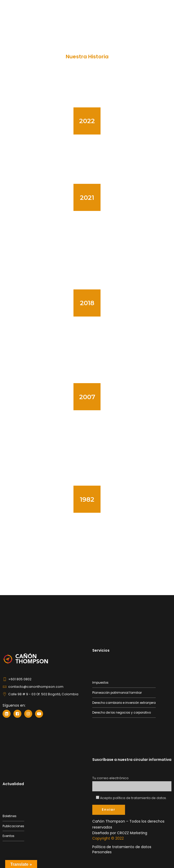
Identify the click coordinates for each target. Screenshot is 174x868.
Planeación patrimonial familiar (118, 693)
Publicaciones (14, 826)
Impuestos (101, 682)
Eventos (9, 836)
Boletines (10, 816)
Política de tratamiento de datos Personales (122, 849)
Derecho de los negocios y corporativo (124, 712)
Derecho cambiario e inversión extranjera (126, 702)
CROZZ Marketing (132, 833)
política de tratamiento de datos (140, 798)
